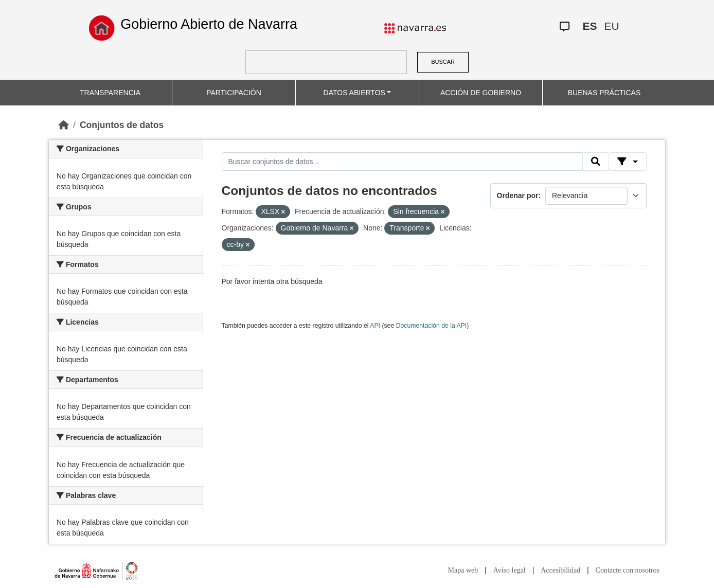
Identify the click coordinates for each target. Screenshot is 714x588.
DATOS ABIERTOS (354, 93)
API (375, 326)
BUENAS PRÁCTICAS (604, 93)
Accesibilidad (560, 570)
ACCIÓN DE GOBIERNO (481, 93)
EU (612, 26)
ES (590, 26)
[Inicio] (64, 125)
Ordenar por (518, 195)
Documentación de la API (432, 326)
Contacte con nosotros (628, 570)
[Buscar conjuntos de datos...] (402, 162)
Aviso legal (510, 570)
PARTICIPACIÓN (234, 93)
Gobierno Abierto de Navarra (209, 24)
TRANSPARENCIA (110, 93)
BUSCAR (443, 62)
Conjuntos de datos (122, 125)
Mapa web (463, 570)
